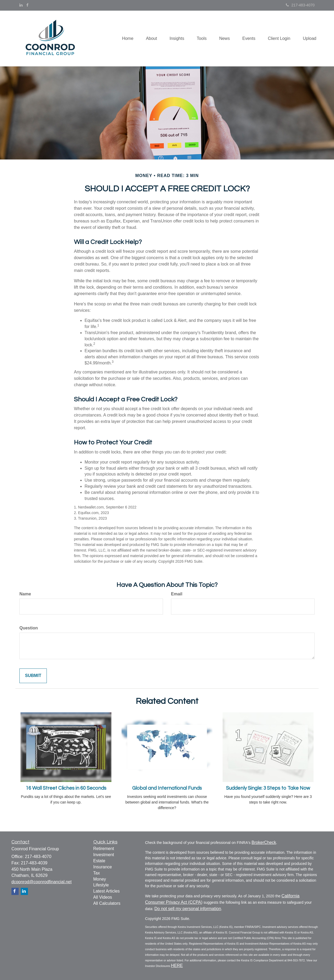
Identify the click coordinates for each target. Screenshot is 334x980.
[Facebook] (27, 5)
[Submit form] (33, 676)
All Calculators (107, 903)
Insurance (103, 867)
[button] (147, 38)
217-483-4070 (300, 5)
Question (29, 628)
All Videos (103, 897)
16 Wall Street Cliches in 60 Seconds (66, 788)
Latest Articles (107, 891)
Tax (97, 873)
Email (177, 594)
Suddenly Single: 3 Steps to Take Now (268, 788)
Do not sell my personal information (188, 909)
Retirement (104, 849)
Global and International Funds (167, 788)
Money (100, 879)
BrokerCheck (264, 842)
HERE (177, 966)
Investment (104, 855)
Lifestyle (101, 885)
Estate (99, 861)
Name (25, 594)
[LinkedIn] (21, 5)
